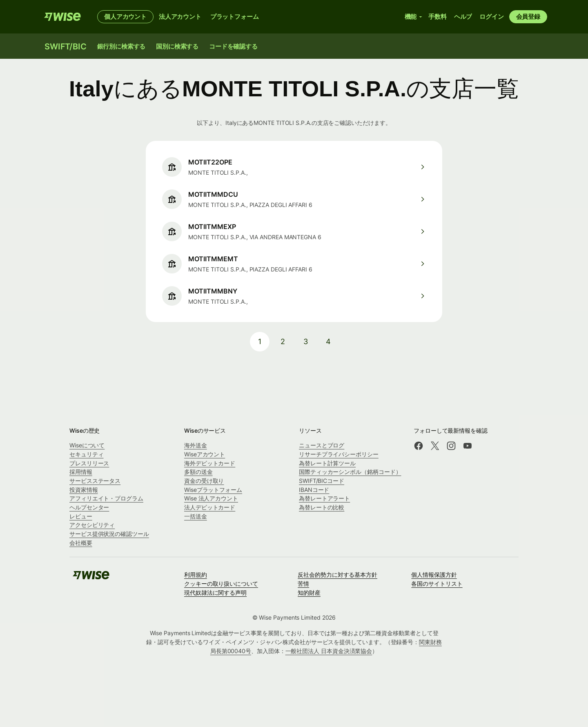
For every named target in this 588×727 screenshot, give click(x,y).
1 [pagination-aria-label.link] (260, 341)
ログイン (491, 17)
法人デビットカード (210, 507)
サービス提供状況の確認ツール (109, 534)
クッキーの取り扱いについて (221, 584)
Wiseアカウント (205, 454)
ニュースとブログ (322, 445)
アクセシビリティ (92, 525)
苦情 (303, 584)
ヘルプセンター (89, 507)
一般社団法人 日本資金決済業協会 (329, 651)
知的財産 (309, 592)
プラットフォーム (235, 17)
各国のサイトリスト (437, 584)
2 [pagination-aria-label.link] (283, 341)
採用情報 (81, 472)
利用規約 (196, 575)
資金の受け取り (204, 481)
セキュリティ (87, 454)
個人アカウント (125, 17)
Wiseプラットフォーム (213, 490)
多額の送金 (198, 472)
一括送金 (196, 516)
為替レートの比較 (322, 507)
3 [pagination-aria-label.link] (306, 341)
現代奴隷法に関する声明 (215, 592)
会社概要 (81, 543)
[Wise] (62, 17)
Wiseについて (87, 445)
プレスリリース (89, 463)
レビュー (81, 516)
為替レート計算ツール (327, 463)
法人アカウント (180, 17)
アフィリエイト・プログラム (106, 498)
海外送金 (196, 445)
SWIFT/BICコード (322, 481)
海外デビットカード (210, 463)
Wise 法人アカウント (211, 498)
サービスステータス (95, 481)
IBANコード (314, 490)
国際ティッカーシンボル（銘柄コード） (350, 472)
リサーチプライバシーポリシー (339, 454)
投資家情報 (84, 490)
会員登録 (528, 17)
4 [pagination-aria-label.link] (328, 341)
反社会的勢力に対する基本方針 (337, 575)
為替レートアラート (324, 498)
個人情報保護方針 (434, 575)
